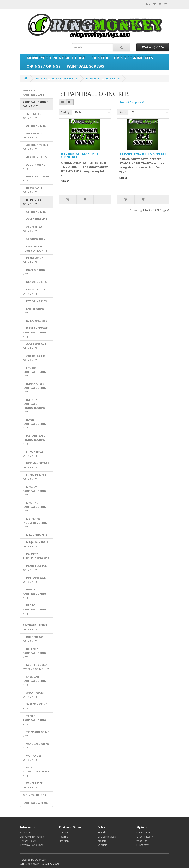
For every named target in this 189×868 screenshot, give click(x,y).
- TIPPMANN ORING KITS (36, 734)
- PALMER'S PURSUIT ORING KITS (36, 556)
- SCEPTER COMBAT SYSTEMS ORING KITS (36, 667)
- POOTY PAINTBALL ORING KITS (34, 594)
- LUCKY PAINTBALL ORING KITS (36, 477)
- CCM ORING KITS (35, 219)
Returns (63, 837)
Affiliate (102, 841)
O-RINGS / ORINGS (43, 66)
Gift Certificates (107, 837)
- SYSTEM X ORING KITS (35, 706)
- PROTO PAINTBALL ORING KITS (34, 610)
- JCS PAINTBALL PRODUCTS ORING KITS (34, 440)
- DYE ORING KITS (35, 301)
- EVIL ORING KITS (35, 321)
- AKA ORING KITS (35, 157)
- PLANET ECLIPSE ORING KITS (35, 568)
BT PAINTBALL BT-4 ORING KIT (143, 153)
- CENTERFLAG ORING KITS (33, 229)
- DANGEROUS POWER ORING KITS (35, 249)
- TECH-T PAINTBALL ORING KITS (34, 720)
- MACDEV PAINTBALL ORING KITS (34, 491)
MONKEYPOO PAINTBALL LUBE (56, 58)
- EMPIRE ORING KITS (34, 311)
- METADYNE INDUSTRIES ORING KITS (35, 523)
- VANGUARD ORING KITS (36, 746)
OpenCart (41, 860)
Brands (102, 833)
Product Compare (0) (132, 102)
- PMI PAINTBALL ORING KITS (34, 580)
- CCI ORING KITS (34, 212)
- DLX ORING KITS (35, 282)
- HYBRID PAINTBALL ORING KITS (34, 372)
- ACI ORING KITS (34, 126)
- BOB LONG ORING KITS (36, 178)
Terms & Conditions (32, 845)
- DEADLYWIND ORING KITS (33, 260)
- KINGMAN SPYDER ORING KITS (36, 465)
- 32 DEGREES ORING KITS (32, 116)
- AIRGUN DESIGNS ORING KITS (35, 147)
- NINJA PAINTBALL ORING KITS (36, 544)
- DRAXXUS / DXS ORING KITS (34, 292)
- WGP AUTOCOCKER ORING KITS (36, 772)
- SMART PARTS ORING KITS (33, 695)
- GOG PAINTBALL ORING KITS (35, 346)
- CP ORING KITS (34, 239)
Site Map (64, 841)
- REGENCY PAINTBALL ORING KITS (34, 653)
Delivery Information (32, 837)
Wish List (142, 841)
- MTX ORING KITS (35, 535)
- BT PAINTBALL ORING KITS (33, 202)
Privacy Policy (28, 841)
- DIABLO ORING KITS (34, 272)
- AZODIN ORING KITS (34, 167)
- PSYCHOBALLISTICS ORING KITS (35, 625)
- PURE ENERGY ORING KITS (33, 639)
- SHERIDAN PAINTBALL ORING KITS (34, 681)
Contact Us (65, 833)
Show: (123, 112)
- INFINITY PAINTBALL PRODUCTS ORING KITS (34, 406)
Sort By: (66, 112)
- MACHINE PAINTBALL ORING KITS (34, 507)
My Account (143, 833)
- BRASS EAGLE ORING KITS (33, 190)
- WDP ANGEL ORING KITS (32, 758)
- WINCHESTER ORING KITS (33, 785)
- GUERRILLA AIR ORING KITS (34, 358)
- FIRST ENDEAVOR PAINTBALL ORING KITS (35, 333)
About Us (26, 833)
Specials (102, 845)
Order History (145, 837)
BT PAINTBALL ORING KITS (103, 78)
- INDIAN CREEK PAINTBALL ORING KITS (34, 388)
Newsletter (143, 845)
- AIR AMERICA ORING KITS (32, 136)
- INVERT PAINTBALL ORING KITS (34, 424)
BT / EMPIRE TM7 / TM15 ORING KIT (80, 155)
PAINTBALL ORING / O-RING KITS (122, 58)
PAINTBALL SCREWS (85, 66)
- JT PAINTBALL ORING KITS (33, 454)
